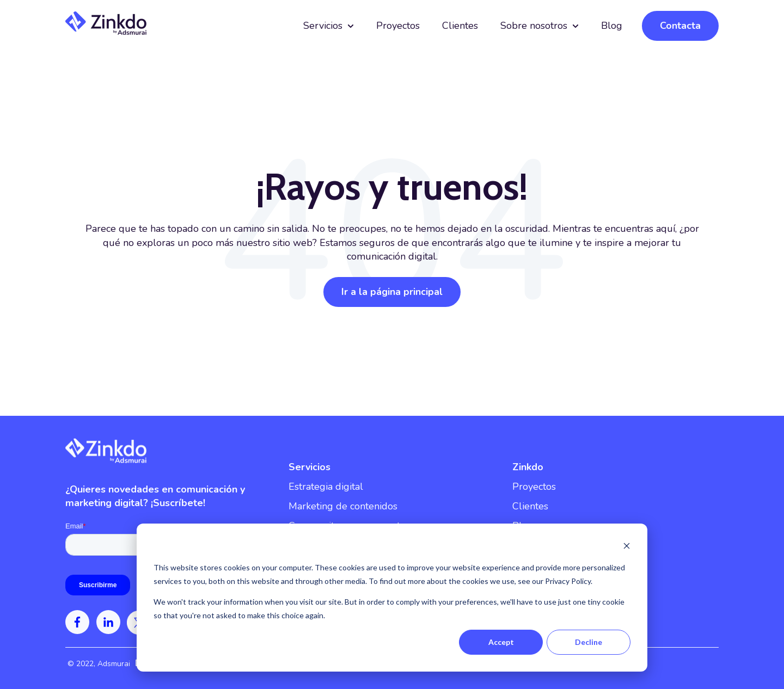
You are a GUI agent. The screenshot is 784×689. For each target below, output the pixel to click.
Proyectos (398, 26)
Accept (501, 642)
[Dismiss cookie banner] (627, 547)
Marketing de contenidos (343, 506)
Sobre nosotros (534, 26)
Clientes (460, 26)
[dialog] (392, 598)
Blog (612, 26)
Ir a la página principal (392, 292)
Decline (589, 642)
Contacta (680, 26)
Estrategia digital (326, 487)
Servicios (323, 26)
